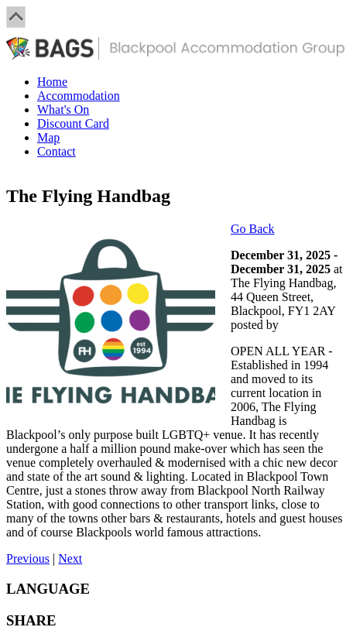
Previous (28, 558)
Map (48, 137)
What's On (63, 110)
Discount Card (73, 123)
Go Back (252, 229)
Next (70, 558)
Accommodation (79, 96)
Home (52, 82)
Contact (57, 151)
